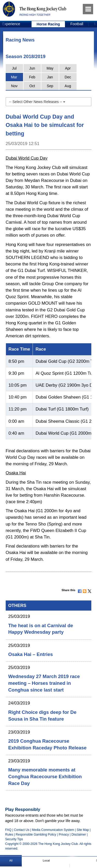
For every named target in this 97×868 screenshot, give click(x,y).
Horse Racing (48, 24)
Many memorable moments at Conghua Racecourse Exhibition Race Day (45, 777)
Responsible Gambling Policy (36, 835)
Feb (32, 77)
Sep (50, 86)
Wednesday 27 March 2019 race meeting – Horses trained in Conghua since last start (44, 683)
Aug (68, 86)
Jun (32, 68)
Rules (10, 835)
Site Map (83, 830)
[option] (48, 24)
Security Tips (14, 839)
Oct (32, 86)
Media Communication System (53, 830)
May (50, 68)
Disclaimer (79, 835)
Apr (68, 68)
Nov (14, 86)
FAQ (8, 830)
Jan (50, 77)
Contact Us (22, 830)
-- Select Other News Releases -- (37, 102)
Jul (14, 68)
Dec (68, 77)
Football (77, 24)
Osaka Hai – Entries (31, 654)
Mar (14, 77)
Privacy (64, 835)
